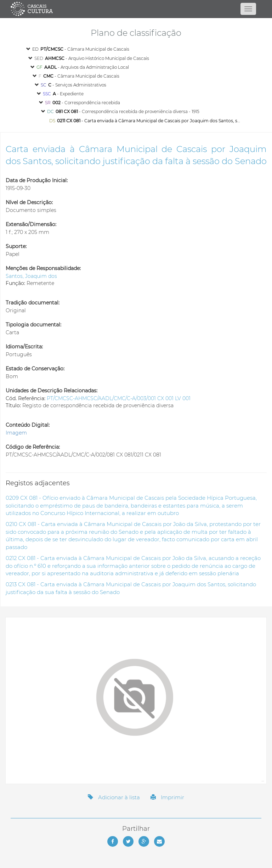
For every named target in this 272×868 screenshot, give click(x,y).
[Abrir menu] (248, 9)
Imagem (16, 433)
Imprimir (167, 797)
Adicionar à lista (114, 797)
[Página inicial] (136, 9)
